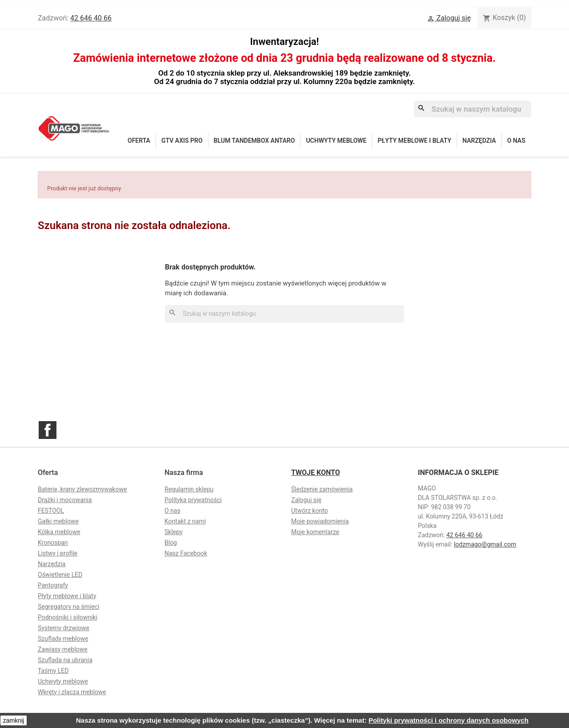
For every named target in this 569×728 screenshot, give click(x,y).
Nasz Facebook (186, 553)
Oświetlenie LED (60, 575)
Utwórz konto (310, 511)
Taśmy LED (53, 671)
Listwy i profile (58, 553)
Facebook (48, 430)
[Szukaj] (473, 109)
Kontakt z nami (185, 521)
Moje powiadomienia (320, 521)
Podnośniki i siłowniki (68, 617)
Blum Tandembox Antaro (254, 141)
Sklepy (174, 532)
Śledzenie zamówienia (322, 489)
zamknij (14, 720)
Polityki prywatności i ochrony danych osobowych (449, 720)
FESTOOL (51, 511)
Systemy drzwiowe (64, 628)
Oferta (139, 141)
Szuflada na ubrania (65, 660)
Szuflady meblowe (63, 639)
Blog (171, 543)
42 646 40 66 (91, 18)
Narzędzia (479, 141)
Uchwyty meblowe (336, 141)
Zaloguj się (306, 500)
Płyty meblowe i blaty (414, 141)
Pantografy (53, 585)
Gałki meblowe (58, 521)
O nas (516, 141)
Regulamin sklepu (189, 489)
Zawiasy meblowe (63, 649)
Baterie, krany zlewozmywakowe (82, 489)
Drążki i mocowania (65, 500)
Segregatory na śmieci (68, 607)
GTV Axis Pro (182, 141)
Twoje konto (316, 473)
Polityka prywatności (193, 500)
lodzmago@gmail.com (485, 544)
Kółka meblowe (59, 532)
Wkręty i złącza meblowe (72, 692)
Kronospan (53, 543)
